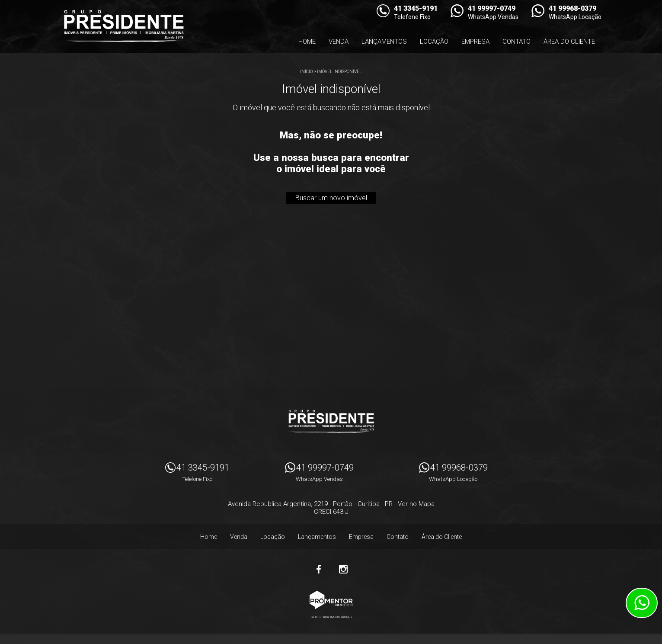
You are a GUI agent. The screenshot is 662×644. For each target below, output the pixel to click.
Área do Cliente (569, 42)
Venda (339, 42)
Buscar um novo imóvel (331, 198)
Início (306, 72)
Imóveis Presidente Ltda (331, 421)
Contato (516, 42)
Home (307, 42)
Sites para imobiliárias (331, 617)
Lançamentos (384, 42)
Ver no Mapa (416, 504)
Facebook (319, 569)
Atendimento (642, 603)
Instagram (343, 569)
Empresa (475, 42)
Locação (434, 42)
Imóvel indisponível (339, 72)
